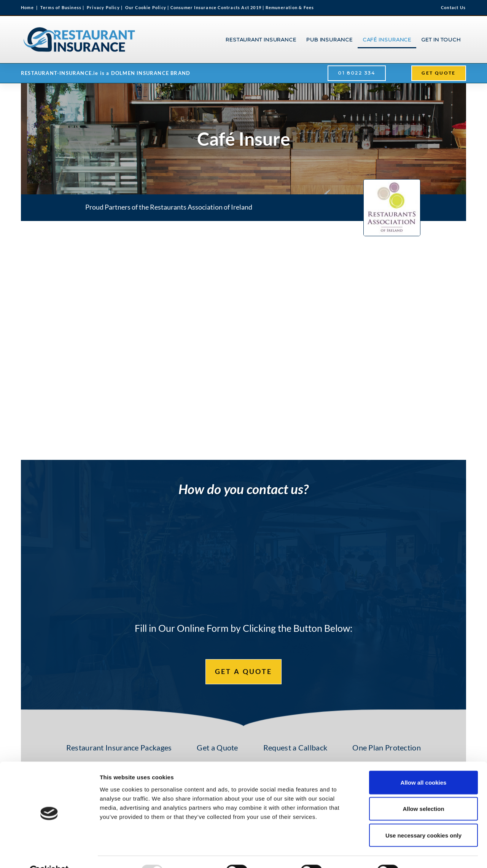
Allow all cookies (424, 764)
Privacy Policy (103, 7)
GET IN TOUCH (441, 40)
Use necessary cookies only (423, 817)
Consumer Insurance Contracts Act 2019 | (218, 7)
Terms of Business (61, 7)
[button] (357, 73)
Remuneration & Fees (290, 7)
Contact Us (453, 7)
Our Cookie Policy (148, 7)
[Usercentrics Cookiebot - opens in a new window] (49, 853)
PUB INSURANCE (329, 40)
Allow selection (423, 791)
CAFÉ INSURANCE (387, 40)
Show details (431, 853)
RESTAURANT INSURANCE (261, 40)
